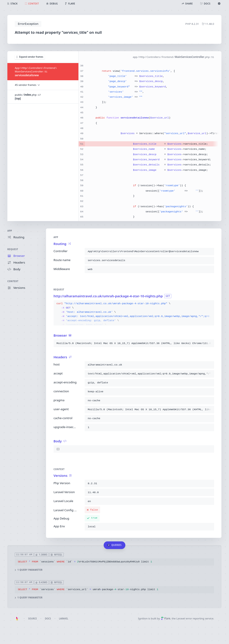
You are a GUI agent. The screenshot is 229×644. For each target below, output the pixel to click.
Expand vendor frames (30, 57)
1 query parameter (29, 570)
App (10, 231)
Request (13, 249)
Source (33, 619)
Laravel (64, 619)
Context (13, 281)
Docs (48, 619)
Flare (166, 618)
